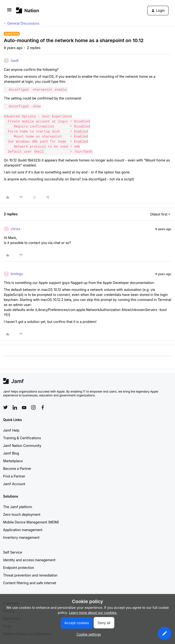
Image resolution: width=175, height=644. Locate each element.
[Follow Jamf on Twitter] (5, 407)
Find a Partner (14, 476)
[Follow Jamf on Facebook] (43, 407)
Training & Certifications (22, 438)
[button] (9, 11)
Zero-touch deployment (22, 514)
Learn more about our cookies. (93, 613)
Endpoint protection (19, 568)
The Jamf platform (18, 507)
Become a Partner (17, 469)
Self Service (13, 552)
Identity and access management (29, 560)
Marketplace (13, 461)
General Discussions (23, 23)
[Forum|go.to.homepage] (28, 10)
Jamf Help (11, 430)
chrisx (16, 229)
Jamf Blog (11, 453)
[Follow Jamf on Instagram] (33, 407)
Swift (15, 61)
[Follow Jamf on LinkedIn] (15, 407)
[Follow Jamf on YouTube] (24, 407)
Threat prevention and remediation (30, 575)
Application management (23, 530)
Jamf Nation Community (22, 446)
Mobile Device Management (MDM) (31, 522)
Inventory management (21, 537)
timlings (17, 274)
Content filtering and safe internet (30, 583)
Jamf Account (14, 484)
